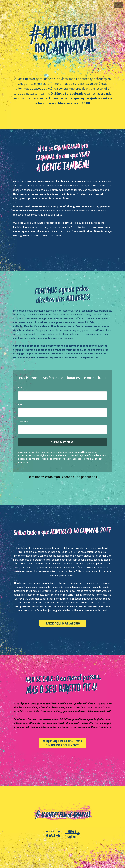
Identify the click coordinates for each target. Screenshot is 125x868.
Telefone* (23, 421)
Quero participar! (62, 442)
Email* (21, 404)
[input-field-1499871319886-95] (62, 430)
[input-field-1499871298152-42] (62, 396)
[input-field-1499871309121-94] (62, 413)
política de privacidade (29, 459)
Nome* (21, 387)
